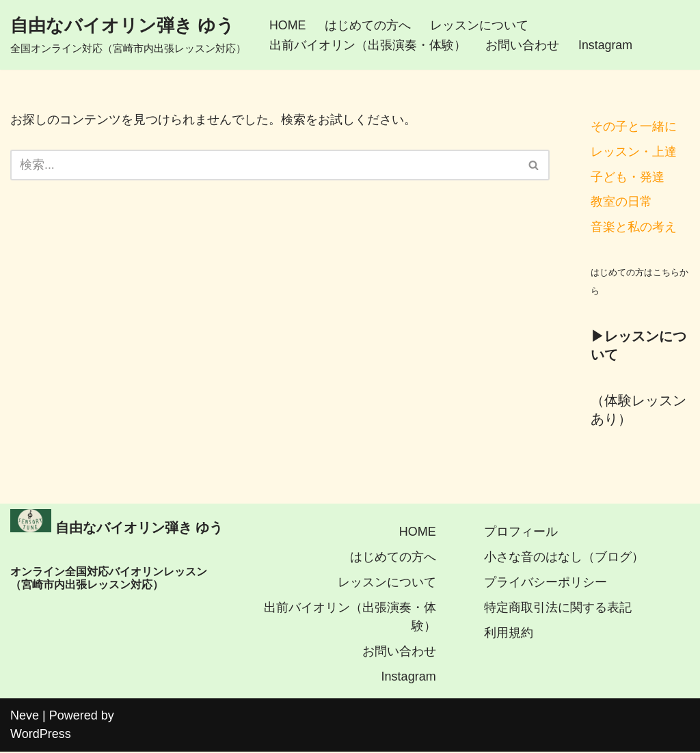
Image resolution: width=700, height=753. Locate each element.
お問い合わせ (522, 45)
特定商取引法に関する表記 (558, 609)
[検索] (265, 165)
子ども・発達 (628, 177)
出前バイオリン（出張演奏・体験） (368, 45)
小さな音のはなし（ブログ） (564, 558)
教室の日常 (621, 202)
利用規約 (509, 634)
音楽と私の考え (634, 228)
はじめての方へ (368, 25)
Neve (25, 717)
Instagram (606, 45)
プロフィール (521, 533)
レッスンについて (480, 25)
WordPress (41, 735)
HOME (288, 25)
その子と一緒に (634, 126)
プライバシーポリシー (546, 584)
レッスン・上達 (634, 152)
